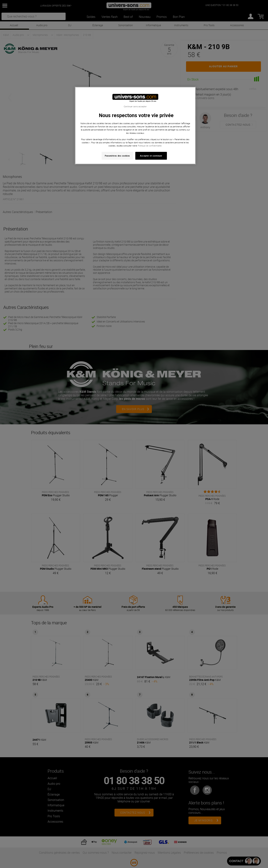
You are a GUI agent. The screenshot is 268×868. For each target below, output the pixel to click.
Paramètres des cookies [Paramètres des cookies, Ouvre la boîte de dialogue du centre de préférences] (117, 156)
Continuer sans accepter (135, 107)
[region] (135, 126)
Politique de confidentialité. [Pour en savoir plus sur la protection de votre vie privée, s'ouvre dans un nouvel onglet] (150, 146)
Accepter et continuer (151, 156)
